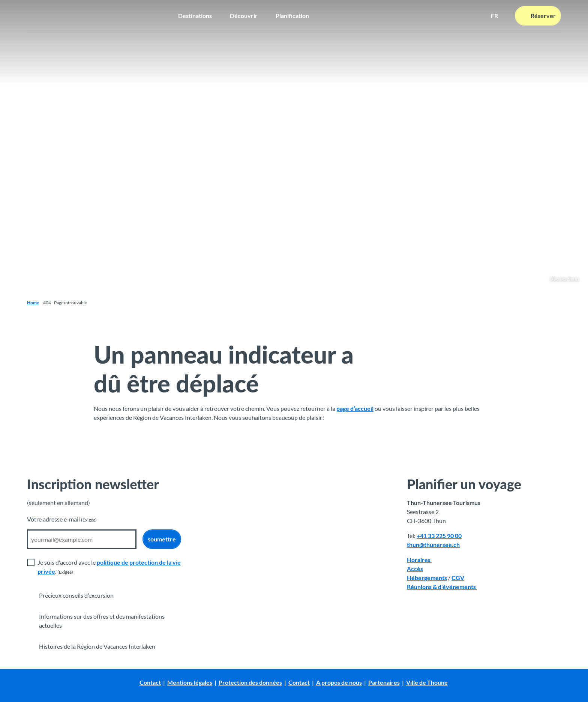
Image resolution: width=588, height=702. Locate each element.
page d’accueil (355, 408)
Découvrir (244, 15)
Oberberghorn (564, 279)
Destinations (195, 15)
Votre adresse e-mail (62, 519)
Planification (292, 15)
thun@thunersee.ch (433, 545)
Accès (415, 569)
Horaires (419, 560)
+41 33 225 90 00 (439, 536)
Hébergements (427, 578)
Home (33, 303)
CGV (458, 578)
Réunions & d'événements (442, 587)
